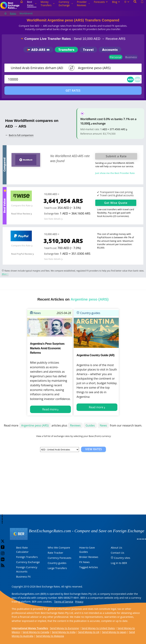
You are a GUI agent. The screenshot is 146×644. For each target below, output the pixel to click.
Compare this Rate (21, 205)
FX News (84, 562)
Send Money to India (64, 632)
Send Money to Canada (36, 632)
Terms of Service (64, 602)
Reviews (75, 425)
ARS (138, 79)
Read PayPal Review (22, 254)
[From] (37, 68)
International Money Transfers (30, 628)
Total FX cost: (50, 208)
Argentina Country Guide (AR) (95, 355)
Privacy (79, 602)
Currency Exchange (66, 4)
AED (130, 79)
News (35, 313)
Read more (49, 409)
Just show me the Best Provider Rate (115, 173)
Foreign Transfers (27, 557)
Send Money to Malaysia (50, 636)
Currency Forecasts (60, 558)
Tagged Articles (89, 567)
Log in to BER (119, 563)
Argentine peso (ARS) (35, 425)
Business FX (23, 577)
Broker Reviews (89, 557)
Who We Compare (59, 547)
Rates (13, 13)
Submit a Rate (116, 156)
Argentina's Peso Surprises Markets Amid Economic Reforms (47, 348)
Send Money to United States (98, 628)
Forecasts (101, 2)
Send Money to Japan (114, 632)
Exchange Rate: (52, 214)
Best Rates (32, 4)
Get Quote (116, 203)
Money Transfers (48, 4)
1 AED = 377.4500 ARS (113, 129)
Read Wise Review (21, 214)
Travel (88, 50)
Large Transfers (57, 568)
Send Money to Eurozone (64, 628)
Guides (90, 425)
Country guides (57, 563)
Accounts (110, 50)
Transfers (66, 50)
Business (131, 57)
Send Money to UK (89, 632)
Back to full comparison (21, 135)
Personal (116, 57)
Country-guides (88, 313)
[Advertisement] (73, 486)
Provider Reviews (83, 4)
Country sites (122, 558)
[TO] (106, 68)
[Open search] (135, 5)
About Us (116, 547)
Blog (116, 2)
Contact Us (118, 553)
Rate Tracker (56, 553)
